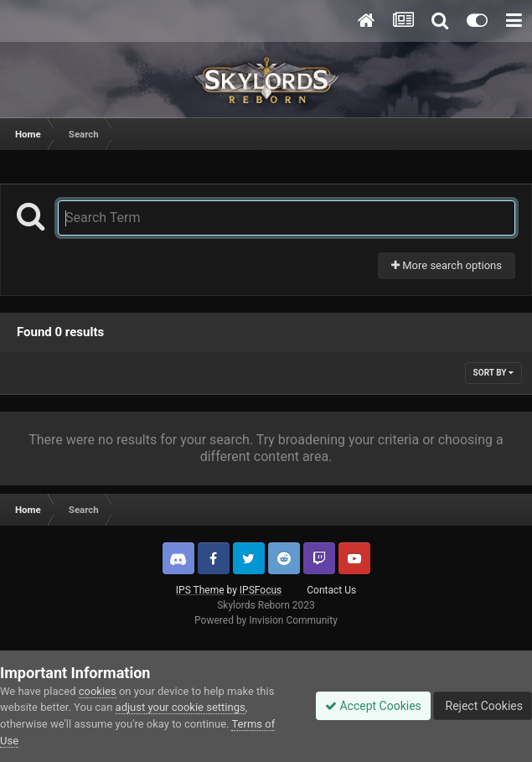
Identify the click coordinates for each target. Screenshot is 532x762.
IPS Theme (200, 590)
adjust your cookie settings (181, 707)
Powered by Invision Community (266, 620)
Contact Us (331, 590)
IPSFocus (261, 590)
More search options (447, 265)
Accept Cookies (373, 706)
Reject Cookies (483, 706)
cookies (98, 691)
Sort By (493, 373)
